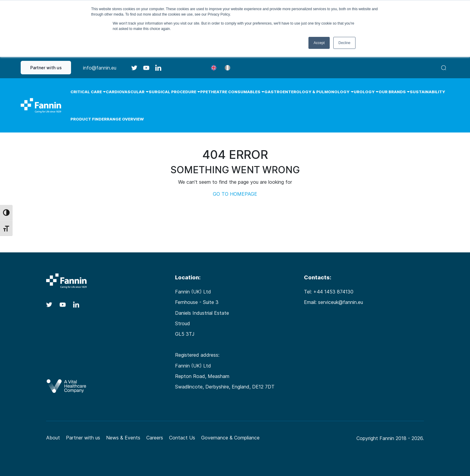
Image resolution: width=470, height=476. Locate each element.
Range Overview (125, 119)
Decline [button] (344, 43)
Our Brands (392, 92)
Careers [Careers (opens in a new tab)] (155, 438)
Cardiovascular (125, 92)
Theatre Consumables (234, 92)
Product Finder (89, 119)
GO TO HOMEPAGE (235, 194)
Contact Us (182, 438)
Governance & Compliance (230, 438)
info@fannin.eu (100, 68)
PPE (204, 92)
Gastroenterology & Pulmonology (307, 92)
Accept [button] (319, 43)
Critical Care (86, 92)
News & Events (123, 438)
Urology (364, 92)
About (53, 438)
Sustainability (427, 92)
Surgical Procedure (173, 92)
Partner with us (46, 68)
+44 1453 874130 (333, 292)
